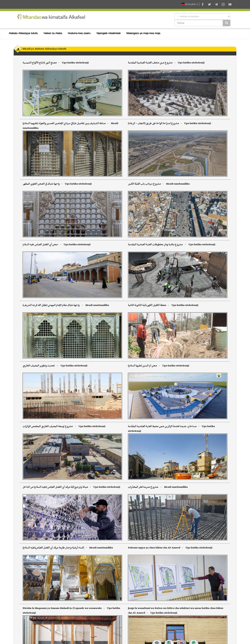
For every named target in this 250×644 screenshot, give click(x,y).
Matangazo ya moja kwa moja (143, 33)
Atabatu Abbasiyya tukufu (23, 33)
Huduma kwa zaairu (79, 33)
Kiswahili (190, 4)
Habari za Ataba (53, 33)
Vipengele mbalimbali (108, 33)
